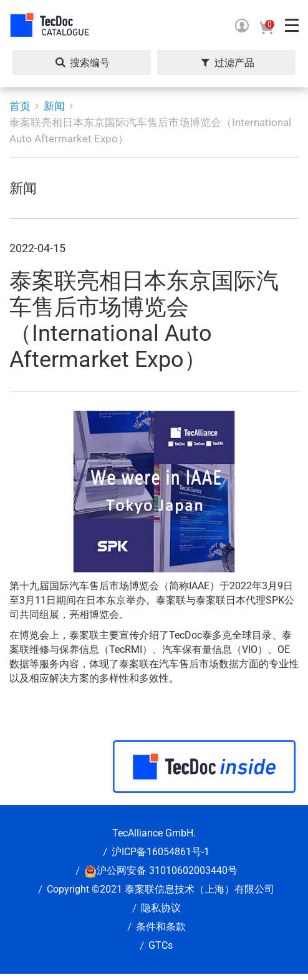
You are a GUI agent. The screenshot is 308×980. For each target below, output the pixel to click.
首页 (20, 106)
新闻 (54, 106)
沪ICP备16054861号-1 (161, 852)
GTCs (161, 945)
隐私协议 (161, 908)
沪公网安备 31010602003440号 (167, 870)
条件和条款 (161, 927)
